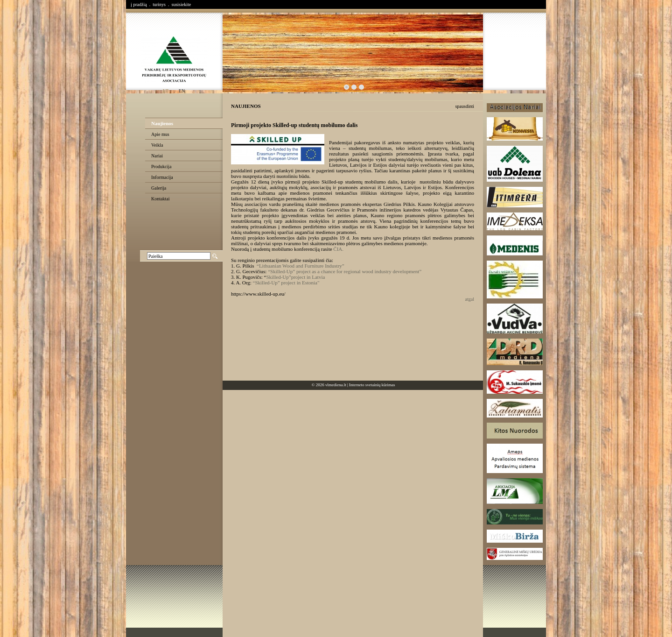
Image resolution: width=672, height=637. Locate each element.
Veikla (157, 145)
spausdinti (465, 106)
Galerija (159, 188)
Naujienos (162, 123)
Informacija (162, 177)
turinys (159, 4)
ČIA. (338, 249)
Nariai (157, 156)
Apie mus (160, 134)
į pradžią (139, 4)
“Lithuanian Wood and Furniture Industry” (301, 266)
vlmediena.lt (336, 385)
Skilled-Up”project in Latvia (295, 277)
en (182, 91)
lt (166, 91)
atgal (470, 299)
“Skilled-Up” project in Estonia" (286, 283)
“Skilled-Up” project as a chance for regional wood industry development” (345, 271)
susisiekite (181, 4)
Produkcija (161, 166)
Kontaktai (160, 199)
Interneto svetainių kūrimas (372, 385)
